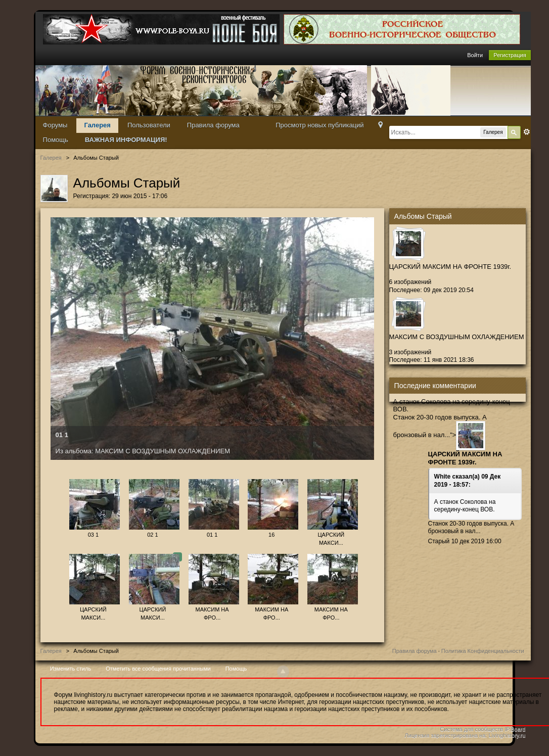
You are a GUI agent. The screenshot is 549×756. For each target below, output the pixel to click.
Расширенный (527, 132)
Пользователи (149, 125)
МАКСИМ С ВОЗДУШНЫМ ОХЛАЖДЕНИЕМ (457, 337)
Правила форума (213, 125)
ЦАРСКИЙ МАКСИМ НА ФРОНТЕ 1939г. (450, 267)
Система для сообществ (471, 729)
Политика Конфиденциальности (483, 651)
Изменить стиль (71, 669)
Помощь (56, 140)
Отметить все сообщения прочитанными (158, 669)
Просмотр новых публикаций (319, 125)
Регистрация (510, 55)
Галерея (97, 125)
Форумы (55, 125)
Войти (475, 55)
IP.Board (515, 729)
